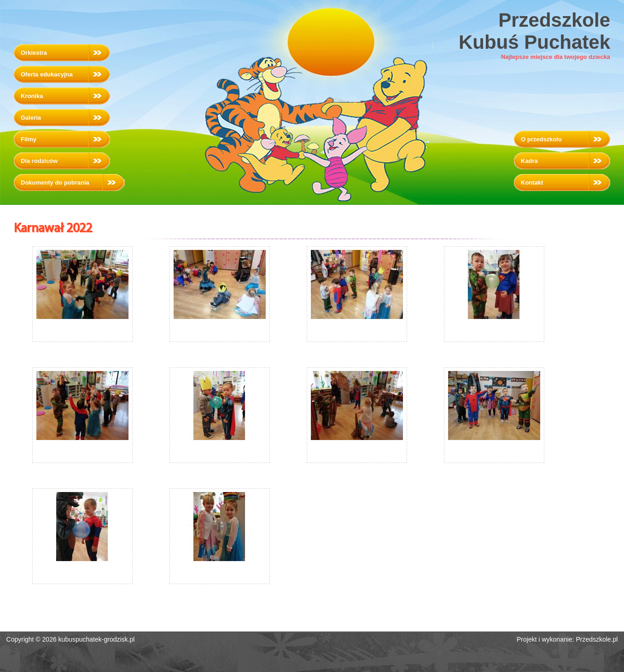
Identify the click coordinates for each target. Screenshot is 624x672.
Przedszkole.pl (597, 639)
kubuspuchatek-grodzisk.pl (97, 639)
